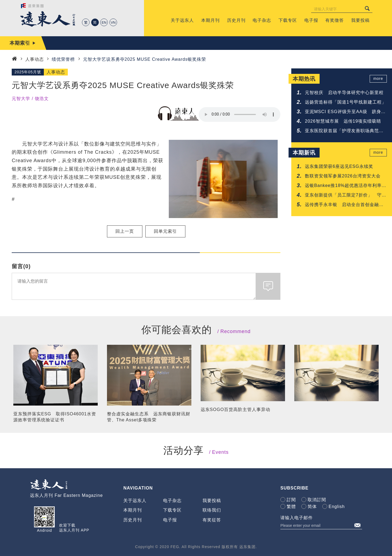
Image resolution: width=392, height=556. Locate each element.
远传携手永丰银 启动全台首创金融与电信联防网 (344, 205)
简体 (312, 507)
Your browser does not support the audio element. (240, 114)
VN (113, 22)
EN (104, 22)
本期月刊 (133, 510)
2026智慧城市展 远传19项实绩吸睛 (343, 121)
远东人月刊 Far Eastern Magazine (66, 495)
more (379, 79)
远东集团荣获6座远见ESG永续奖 (339, 166)
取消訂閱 (317, 500)
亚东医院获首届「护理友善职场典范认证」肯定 (344, 131)
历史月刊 (133, 520)
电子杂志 (172, 501)
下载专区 (172, 510)
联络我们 (212, 510)
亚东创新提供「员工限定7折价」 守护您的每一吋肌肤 (346, 196)
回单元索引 (165, 231)
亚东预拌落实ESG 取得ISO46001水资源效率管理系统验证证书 (55, 417)
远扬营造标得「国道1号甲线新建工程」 (346, 102)
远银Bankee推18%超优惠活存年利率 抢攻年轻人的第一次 (346, 186)
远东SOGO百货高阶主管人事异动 (235, 410)
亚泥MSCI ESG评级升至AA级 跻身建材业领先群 (345, 112)
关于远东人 (135, 501)
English (337, 507)
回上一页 (125, 231)
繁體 (291, 507)
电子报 (170, 520)
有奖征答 (212, 520)
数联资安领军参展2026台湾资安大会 (343, 176)
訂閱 (291, 500)
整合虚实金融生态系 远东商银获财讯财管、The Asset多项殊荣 (149, 417)
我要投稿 (212, 501)
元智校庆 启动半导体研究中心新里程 (344, 93)
